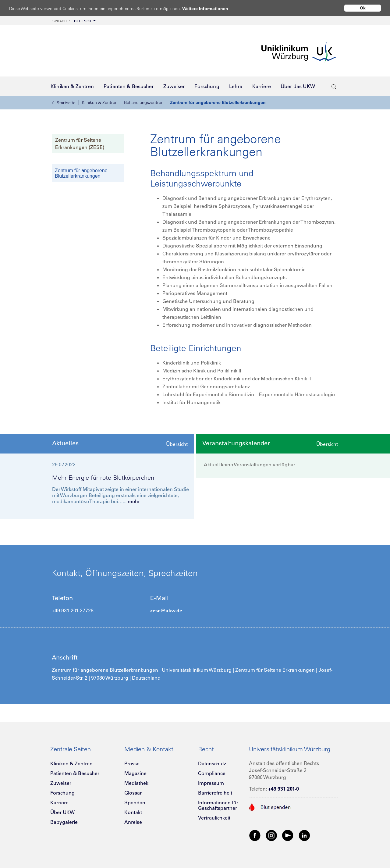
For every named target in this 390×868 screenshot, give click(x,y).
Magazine (135, 773)
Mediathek (136, 783)
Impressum (211, 783)
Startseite (64, 103)
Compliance (212, 773)
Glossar (133, 793)
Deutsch (72, 21)
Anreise (133, 822)
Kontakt (133, 812)
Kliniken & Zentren (100, 102)
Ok (363, 8)
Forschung (62, 793)
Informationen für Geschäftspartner (218, 805)
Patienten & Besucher (75, 773)
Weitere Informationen (211, 8)
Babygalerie (64, 822)
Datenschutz (212, 763)
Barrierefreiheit (215, 793)
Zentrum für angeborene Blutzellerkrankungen (218, 102)
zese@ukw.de (166, 610)
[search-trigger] (334, 86)
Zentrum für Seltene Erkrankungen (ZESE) (80, 144)
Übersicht (177, 444)
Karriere (59, 802)
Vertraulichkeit (214, 818)
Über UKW (62, 812)
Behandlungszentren (144, 102)
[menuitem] (73, 21)
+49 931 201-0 (284, 789)
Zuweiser (61, 783)
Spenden (135, 802)
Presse (132, 763)
